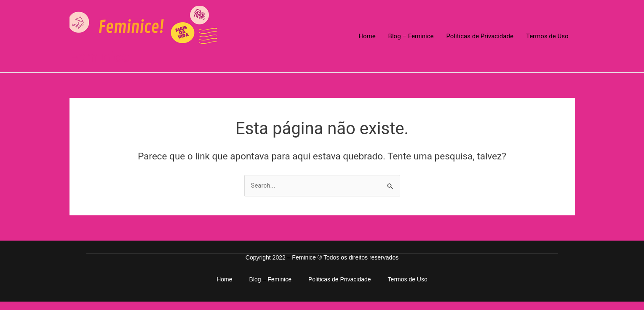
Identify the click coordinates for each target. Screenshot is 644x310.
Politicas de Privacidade (480, 36)
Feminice (100, 57)
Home (367, 36)
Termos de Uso (547, 36)
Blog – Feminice (411, 36)
